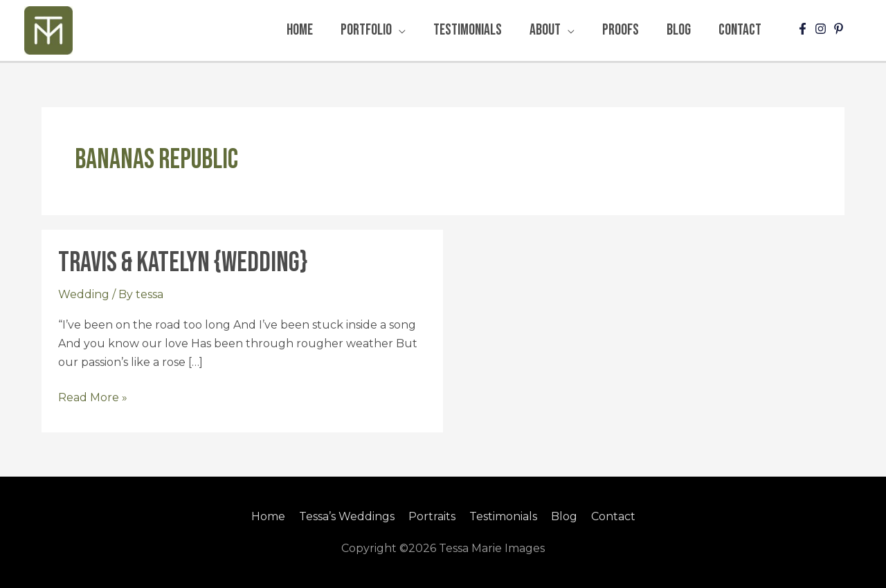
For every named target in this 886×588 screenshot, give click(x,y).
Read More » (93, 396)
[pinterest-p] (840, 29)
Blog (564, 516)
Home (268, 516)
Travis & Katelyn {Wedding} (183, 263)
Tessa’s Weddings (347, 516)
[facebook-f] (804, 29)
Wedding (84, 294)
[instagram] (822, 29)
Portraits (432, 516)
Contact (613, 516)
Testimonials (503, 516)
